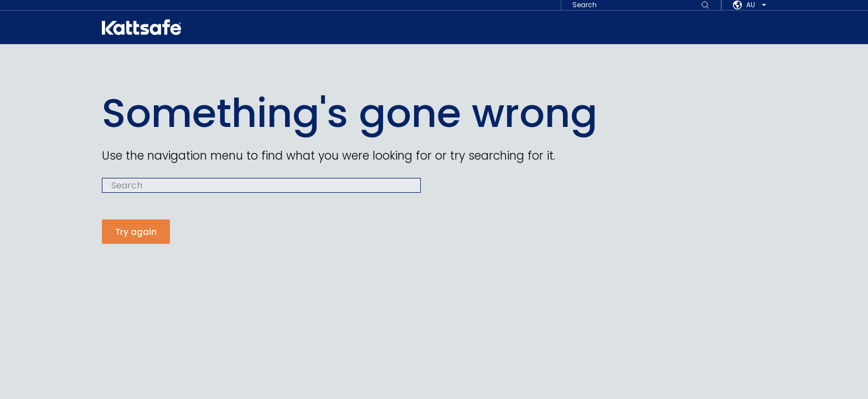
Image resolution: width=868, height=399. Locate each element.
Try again (136, 232)
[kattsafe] (141, 27)
